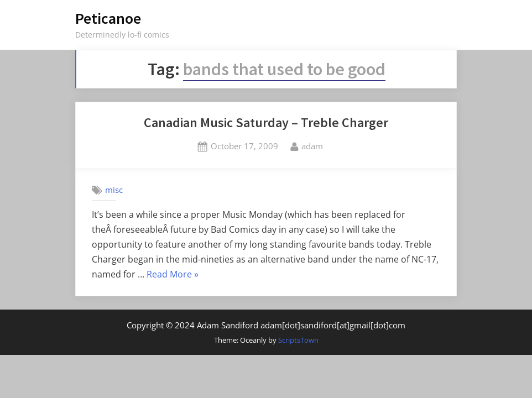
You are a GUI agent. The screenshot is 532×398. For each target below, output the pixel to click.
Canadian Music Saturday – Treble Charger (266, 122)
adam (312, 145)
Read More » (173, 275)
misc (114, 190)
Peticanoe (108, 18)
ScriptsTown (298, 340)
